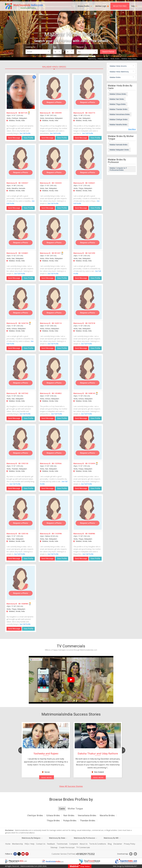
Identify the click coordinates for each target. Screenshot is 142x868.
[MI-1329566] (54, 443)
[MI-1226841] (21, 232)
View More (132, 129)
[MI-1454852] (54, 372)
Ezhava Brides (53, 815)
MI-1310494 (90, 464)
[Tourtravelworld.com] (89, 861)
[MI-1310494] (88, 443)
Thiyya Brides (53, 820)
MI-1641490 (90, 253)
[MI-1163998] (54, 513)
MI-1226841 (23, 253)
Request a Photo (54, 102)
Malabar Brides (115, 77)
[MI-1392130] (21, 443)
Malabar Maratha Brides (118, 124)
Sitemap (54, 847)
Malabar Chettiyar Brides (119, 119)
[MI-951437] (54, 232)
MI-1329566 (57, 464)
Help (134, 6)
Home (8, 844)
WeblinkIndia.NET (131, 866)
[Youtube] (23, 854)
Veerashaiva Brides (87, 815)
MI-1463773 (90, 113)
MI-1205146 (23, 534)
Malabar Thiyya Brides (118, 104)
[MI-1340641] (88, 162)
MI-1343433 (57, 183)
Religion (80, 47)
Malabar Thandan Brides (118, 109)
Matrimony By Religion (32, 838)
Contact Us (41, 844)
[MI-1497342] (21, 372)
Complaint (74, 844)
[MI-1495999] (54, 92)
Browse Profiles (85, 6)
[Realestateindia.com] (53, 861)
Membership (17, 844)
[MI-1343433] (54, 162)
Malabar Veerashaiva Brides (120, 114)
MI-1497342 (23, 393)
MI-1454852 (57, 393)
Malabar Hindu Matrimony (119, 72)
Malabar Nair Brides (117, 99)
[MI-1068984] (21, 583)
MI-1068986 (90, 534)
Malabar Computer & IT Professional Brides (118, 169)
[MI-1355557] (21, 162)
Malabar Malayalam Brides (119, 150)
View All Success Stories (71, 786)
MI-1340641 (90, 183)
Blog (110, 844)
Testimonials (62, 844)
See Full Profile (25, 133)
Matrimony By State (58, 838)
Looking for (31, 47)
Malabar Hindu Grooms (118, 66)
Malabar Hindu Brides (54, 67)
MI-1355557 (23, 183)
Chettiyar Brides (35, 815)
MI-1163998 (57, 534)
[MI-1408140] (88, 372)
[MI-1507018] (88, 302)
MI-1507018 (90, 323)
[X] (19, 854)
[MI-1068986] (88, 513)
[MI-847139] (21, 92)
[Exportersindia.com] (126, 861)
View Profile (28, 138)
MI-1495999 (57, 113)
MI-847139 (23, 113)
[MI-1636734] (21, 302)
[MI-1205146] (21, 513)
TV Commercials (83, 847)
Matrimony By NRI (112, 838)
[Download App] (131, 854)
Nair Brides (69, 815)
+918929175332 (85, 854)
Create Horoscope (67, 847)
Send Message (14, 138)
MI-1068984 (23, 604)
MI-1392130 (23, 464)
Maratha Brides (107, 815)
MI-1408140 (90, 393)
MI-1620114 (57, 323)
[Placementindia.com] (16, 861)
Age (55, 47)
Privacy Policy (129, 844)
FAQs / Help (29, 844)
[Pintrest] (27, 854)
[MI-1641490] (88, 232)
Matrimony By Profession (85, 838)
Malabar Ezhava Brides (118, 94)
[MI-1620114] (54, 302)
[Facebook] (15, 854)
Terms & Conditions (98, 844)
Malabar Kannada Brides (118, 145)
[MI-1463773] (88, 92)
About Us (84, 844)
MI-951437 (56, 253)
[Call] (34, 77)
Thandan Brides (88, 820)
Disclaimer (118, 844)
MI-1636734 (23, 323)
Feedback (51, 844)
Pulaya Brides (70, 820)
